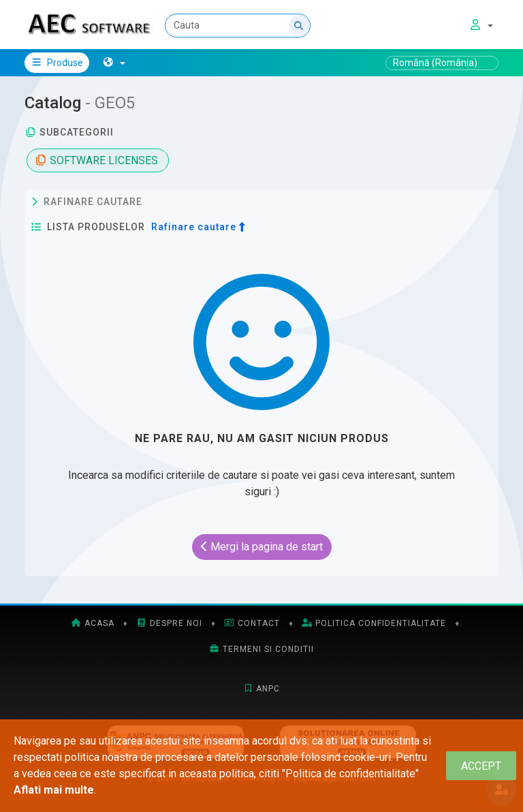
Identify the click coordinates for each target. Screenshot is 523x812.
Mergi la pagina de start (262, 547)
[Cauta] (238, 26)
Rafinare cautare (87, 202)
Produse (57, 63)
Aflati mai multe (54, 790)
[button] (114, 63)
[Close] (481, 766)
